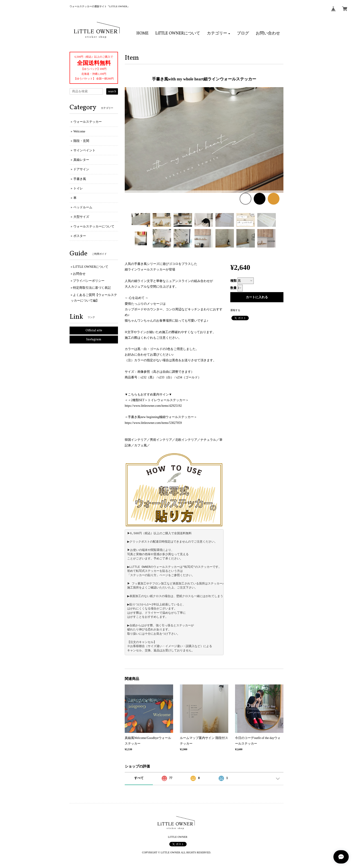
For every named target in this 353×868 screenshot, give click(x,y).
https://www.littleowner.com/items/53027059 (153, 423)
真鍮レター (81, 160)
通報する (235, 310)
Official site (94, 331)
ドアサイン (81, 169)
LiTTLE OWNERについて (91, 267)
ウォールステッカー (88, 122)
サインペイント (84, 150)
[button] (219, 34)
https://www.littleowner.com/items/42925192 (153, 406)
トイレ (78, 188)
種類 (233, 281)
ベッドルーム (83, 207)
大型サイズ (81, 217)
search (112, 91)
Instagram (94, 340)
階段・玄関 (81, 141)
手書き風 (80, 179)
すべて (139, 778)
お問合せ (79, 274)
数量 (233, 288)
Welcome (79, 131)
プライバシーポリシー (89, 281)
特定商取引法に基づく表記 (92, 288)
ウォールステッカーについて (94, 226)
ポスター (80, 236)
